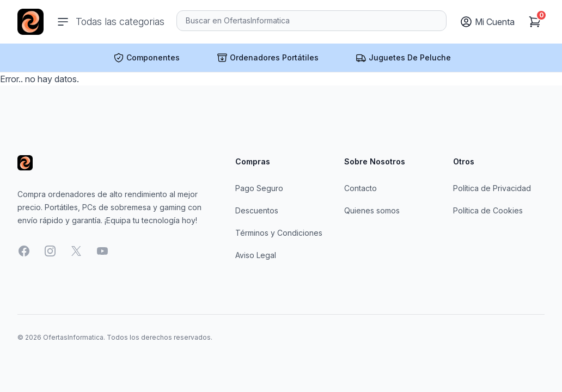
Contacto (361, 188)
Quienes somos (372, 210)
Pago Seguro (259, 188)
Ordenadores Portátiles (268, 58)
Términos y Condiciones (279, 233)
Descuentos (257, 210)
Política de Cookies (488, 210)
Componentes (146, 58)
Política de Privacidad (492, 188)
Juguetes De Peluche (403, 58)
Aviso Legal (256, 255)
